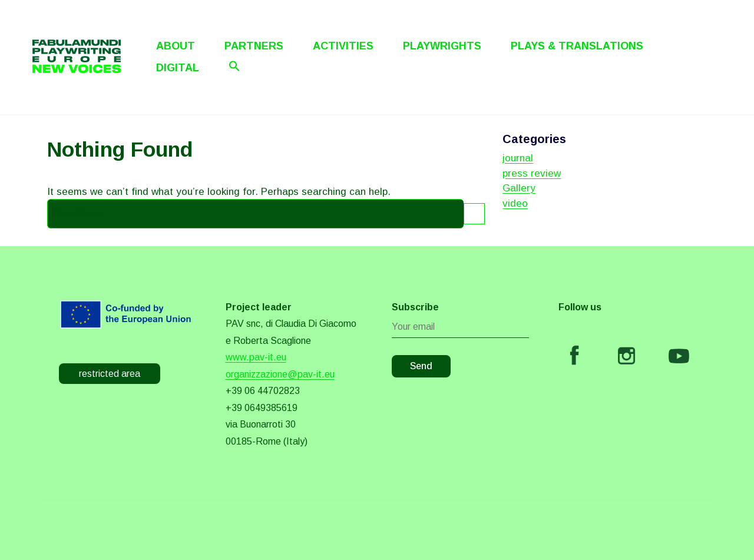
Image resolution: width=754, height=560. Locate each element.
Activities (343, 46)
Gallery (519, 188)
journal (518, 158)
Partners (254, 46)
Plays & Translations (577, 46)
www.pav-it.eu (256, 357)
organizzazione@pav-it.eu (280, 374)
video (515, 203)
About (176, 46)
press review (532, 173)
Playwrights (442, 46)
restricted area (110, 374)
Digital (178, 68)
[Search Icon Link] (234, 66)
